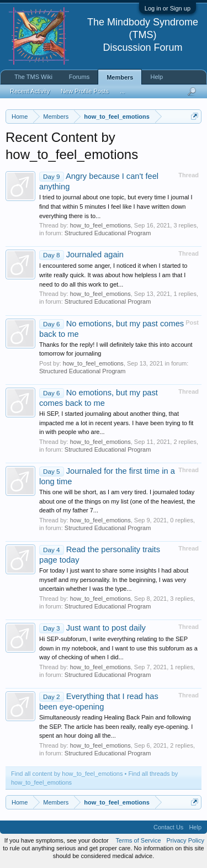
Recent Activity (30, 91)
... (122, 91)
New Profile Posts (85, 91)
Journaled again (81, 255)
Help (156, 77)
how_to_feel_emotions (100, 225)
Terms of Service (139, 840)
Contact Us (168, 827)
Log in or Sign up (168, 8)
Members (120, 77)
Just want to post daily (92, 628)
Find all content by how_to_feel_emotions (67, 774)
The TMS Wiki (33, 77)
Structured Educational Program (108, 233)
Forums (79, 77)
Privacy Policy (185, 840)
